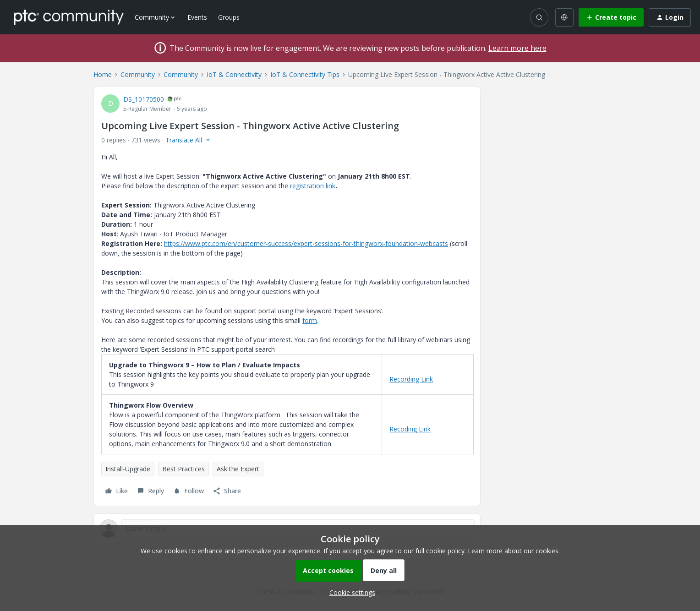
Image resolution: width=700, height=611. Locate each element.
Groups (229, 17)
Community (138, 74)
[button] (611, 17)
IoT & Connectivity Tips (305, 74)
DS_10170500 (144, 99)
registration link (313, 186)
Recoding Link (410, 429)
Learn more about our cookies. (514, 551)
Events (197, 17)
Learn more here (517, 48)
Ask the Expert (238, 469)
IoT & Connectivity (234, 74)
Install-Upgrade (128, 469)
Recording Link (411, 379)
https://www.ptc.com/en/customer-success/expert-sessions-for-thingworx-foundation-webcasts (306, 243)
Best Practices (183, 469)
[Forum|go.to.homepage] (69, 17)
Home (103, 74)
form (310, 320)
